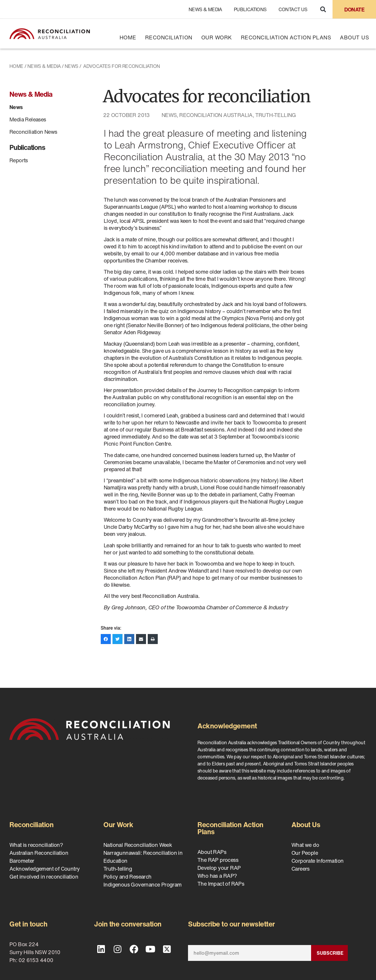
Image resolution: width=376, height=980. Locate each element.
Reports (19, 160)
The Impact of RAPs (221, 884)
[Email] (250, 953)
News (72, 66)
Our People (305, 853)
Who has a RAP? (217, 876)
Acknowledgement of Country (45, 869)
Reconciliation (169, 37)
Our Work (217, 37)
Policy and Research (127, 877)
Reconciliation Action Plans (286, 37)
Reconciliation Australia (216, 115)
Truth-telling (276, 115)
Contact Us (293, 9)
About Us (354, 37)
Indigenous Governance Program (143, 884)
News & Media (205, 9)
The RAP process (218, 860)
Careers (301, 869)
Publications (250, 9)
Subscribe (330, 953)
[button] (323, 9)
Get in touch (28, 924)
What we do (305, 845)
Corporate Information (317, 861)
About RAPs (212, 852)
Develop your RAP (219, 868)
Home (128, 37)
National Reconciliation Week (138, 845)
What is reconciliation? (36, 845)
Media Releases (28, 119)
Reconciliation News (33, 132)
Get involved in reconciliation (44, 877)
